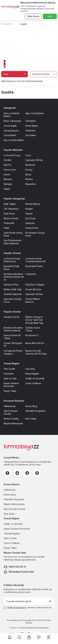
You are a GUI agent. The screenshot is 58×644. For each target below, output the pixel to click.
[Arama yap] (19, 637)
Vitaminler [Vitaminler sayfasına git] (30, 131)
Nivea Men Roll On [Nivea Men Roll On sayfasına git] (35, 343)
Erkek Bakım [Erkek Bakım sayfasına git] (32, 126)
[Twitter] (17, 473)
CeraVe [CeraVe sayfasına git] (8, 160)
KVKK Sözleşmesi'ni (17, 607)
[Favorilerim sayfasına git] (39, 637)
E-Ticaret (20, 628)
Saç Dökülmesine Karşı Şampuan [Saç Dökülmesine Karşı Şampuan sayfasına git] (13, 242)
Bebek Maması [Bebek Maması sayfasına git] (33, 204)
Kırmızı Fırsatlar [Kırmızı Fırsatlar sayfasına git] (11, 419)
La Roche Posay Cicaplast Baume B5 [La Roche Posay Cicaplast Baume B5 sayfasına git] (35, 260)
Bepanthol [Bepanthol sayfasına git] (31, 184)
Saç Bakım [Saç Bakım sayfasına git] (31, 135)
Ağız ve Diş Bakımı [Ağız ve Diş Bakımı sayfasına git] (35, 113)
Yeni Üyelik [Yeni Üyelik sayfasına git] (9, 369)
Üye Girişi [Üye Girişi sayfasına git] (30, 369)
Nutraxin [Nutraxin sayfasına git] (8, 179)
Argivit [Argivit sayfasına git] (7, 189)
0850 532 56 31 (15, 567)
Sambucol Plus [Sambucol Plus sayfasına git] (11, 285)
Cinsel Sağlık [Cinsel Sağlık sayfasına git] (10, 126)
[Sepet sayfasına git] (29, 637)
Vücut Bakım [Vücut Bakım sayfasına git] (10, 135)
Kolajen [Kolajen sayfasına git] (29, 209)
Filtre (15, 74)
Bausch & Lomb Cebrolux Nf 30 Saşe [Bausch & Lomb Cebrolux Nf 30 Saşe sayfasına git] (36, 352)
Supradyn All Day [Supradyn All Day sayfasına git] (34, 160)
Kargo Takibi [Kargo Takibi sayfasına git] (10, 548)
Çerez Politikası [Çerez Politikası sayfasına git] (33, 383)
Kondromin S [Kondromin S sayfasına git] (32, 335)
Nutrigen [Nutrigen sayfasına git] (8, 184)
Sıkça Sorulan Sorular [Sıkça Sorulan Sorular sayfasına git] (11, 412)
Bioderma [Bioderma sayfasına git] (30, 165)
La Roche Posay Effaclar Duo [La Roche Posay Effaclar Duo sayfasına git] (12, 260)
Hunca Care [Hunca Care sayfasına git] (10, 170)
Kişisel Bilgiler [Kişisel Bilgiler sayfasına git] (32, 374)
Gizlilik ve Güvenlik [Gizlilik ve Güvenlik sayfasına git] (35, 378)
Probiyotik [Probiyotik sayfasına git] (9, 223)
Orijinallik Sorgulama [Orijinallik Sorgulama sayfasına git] (14, 499)
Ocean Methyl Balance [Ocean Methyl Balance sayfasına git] (32, 300)
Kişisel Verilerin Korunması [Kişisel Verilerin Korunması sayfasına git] (11, 385)
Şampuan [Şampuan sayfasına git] (30, 223)
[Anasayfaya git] (10, 637)
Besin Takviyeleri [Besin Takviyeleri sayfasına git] (12, 121)
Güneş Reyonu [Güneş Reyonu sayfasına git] (11, 131)
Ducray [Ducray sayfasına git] (29, 170)
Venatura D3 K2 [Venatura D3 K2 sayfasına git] (12, 317)
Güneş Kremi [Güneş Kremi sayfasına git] (32, 228)
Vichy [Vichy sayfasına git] (28, 155)
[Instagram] (37, 473)
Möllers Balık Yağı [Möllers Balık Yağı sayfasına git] (13, 289)
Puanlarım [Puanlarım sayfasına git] (9, 374)
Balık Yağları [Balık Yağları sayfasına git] (10, 204)
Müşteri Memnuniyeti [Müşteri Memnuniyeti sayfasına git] (14, 504)
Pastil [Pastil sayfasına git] (6, 228)
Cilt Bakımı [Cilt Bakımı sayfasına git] (30, 121)
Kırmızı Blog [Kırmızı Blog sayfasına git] (31, 406)
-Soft (12, 628)
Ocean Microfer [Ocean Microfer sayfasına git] (33, 289)
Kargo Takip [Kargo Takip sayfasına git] (10, 391)
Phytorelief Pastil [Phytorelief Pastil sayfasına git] (34, 266)
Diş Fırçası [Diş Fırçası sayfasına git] (30, 218)
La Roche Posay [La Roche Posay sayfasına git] (12, 155)
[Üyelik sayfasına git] (49, 637)
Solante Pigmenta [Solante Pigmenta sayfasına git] (13, 294)
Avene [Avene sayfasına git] (7, 174)
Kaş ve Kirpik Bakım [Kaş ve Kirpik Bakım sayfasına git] (14, 140)
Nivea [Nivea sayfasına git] (28, 174)
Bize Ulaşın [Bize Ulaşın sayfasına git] (31, 419)
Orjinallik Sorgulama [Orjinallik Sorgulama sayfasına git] (35, 411)
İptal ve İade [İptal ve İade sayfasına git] (10, 378)
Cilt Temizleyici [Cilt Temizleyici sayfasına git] (11, 209)
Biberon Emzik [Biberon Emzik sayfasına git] (11, 218)
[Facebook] (7, 473)
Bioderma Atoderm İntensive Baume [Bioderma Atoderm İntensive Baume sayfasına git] (13, 329)
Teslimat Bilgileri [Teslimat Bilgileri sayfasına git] (12, 534)
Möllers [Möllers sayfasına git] (29, 179)
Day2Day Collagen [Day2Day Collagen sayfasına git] (35, 285)
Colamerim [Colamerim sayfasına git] (31, 274)
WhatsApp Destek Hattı (19, 572)
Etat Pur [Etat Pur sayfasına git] (8, 165)
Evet (50, 16)
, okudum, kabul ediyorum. (28, 607)
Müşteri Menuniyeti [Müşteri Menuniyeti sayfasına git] (13, 423)
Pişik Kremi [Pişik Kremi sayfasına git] (9, 214)
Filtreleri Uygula (5, 64)
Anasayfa (6, 24)
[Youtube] (27, 473)
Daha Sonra (33, 16)
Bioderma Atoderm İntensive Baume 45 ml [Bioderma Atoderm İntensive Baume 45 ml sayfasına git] (14, 277)
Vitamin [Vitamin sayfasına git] (29, 214)
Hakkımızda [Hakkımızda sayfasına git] (10, 406)
